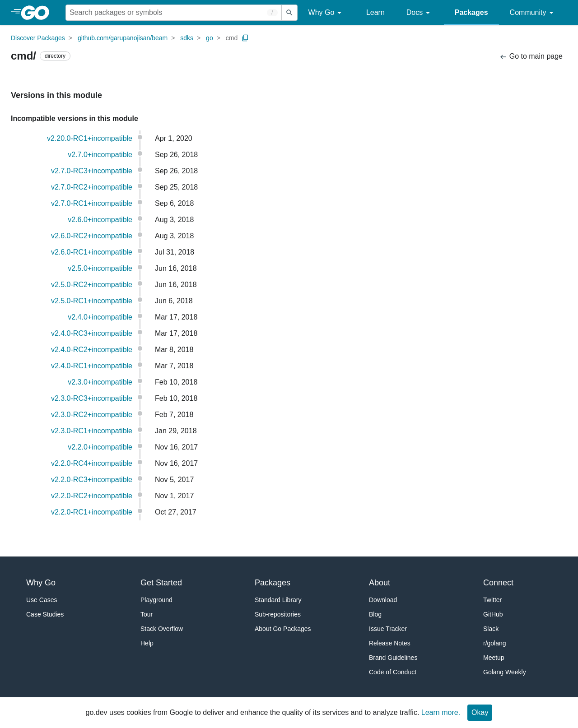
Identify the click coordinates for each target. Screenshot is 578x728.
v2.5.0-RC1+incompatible (92, 301)
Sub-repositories (278, 614)
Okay (480, 712)
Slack (491, 629)
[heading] (38, 13)
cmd (232, 38)
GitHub (493, 614)
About (380, 583)
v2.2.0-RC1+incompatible (92, 512)
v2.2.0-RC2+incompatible (92, 496)
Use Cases (42, 600)
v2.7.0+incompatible (100, 155)
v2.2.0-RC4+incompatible (92, 463)
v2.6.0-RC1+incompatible (92, 252)
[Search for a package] (174, 13)
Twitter (492, 600)
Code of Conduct (393, 672)
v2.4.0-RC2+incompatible (92, 350)
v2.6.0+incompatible (100, 220)
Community (533, 13)
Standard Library (278, 600)
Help (147, 643)
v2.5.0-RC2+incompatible (92, 285)
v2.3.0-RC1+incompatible (92, 431)
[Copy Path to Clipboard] (245, 38)
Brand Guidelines (393, 658)
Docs (420, 13)
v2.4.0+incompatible (100, 317)
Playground (156, 600)
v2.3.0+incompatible (100, 382)
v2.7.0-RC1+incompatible (92, 203)
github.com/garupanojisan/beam (123, 38)
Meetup (494, 658)
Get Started (161, 583)
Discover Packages (38, 38)
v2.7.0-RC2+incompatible (92, 187)
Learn (375, 12)
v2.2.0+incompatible (100, 447)
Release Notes (390, 643)
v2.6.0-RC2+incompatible (92, 236)
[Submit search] (289, 13)
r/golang (495, 643)
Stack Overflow (162, 629)
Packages (471, 12)
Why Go (326, 13)
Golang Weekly (505, 672)
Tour (147, 614)
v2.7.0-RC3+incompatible (92, 171)
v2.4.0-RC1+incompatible (92, 366)
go (210, 38)
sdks (187, 38)
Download (383, 600)
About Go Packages (283, 629)
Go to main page (531, 57)
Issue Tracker (388, 629)
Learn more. (441, 712)
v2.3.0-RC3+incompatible (92, 398)
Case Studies (45, 614)
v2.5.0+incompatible (100, 268)
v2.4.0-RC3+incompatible (92, 333)
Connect (498, 583)
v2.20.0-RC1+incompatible (90, 138)
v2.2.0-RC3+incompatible (92, 480)
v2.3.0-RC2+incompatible (92, 415)
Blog (375, 614)
